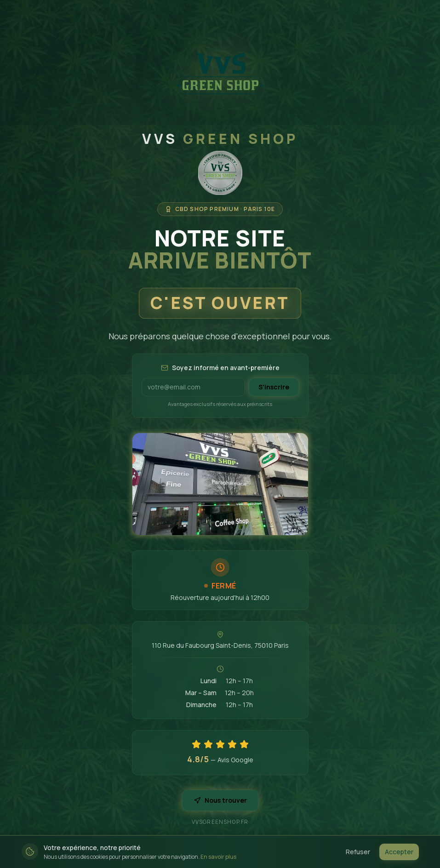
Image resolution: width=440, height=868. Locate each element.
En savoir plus (218, 857)
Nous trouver (220, 800)
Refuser (358, 852)
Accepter (399, 852)
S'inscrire (274, 387)
